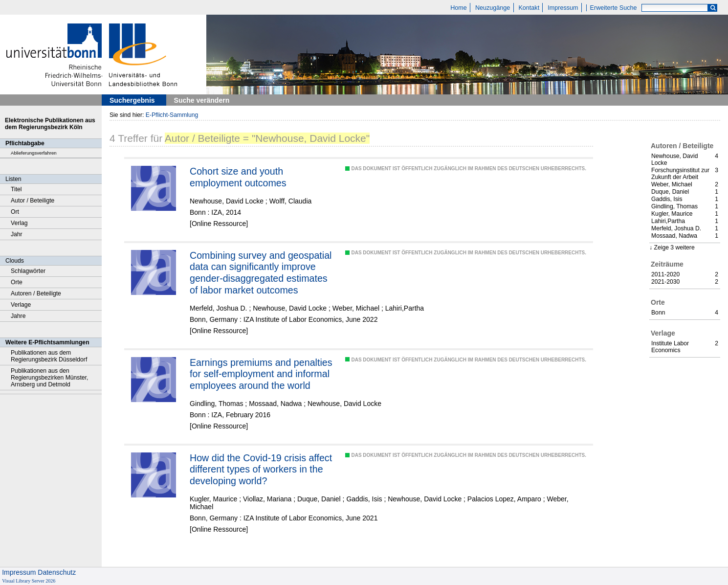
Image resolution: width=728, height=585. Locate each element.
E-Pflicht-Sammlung (172, 115)
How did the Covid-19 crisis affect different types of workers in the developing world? (261, 469)
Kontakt (529, 8)
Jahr (17, 234)
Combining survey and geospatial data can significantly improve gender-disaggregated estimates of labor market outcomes (261, 273)
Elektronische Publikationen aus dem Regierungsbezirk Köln (50, 124)
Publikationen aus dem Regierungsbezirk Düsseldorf (49, 356)
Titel (16, 189)
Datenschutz (57, 572)
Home (459, 8)
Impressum (563, 8)
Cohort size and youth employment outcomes (238, 177)
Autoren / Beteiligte (36, 293)
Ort (15, 212)
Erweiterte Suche (614, 8)
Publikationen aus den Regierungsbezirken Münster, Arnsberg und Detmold (49, 378)
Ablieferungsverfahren (34, 153)
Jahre (18, 316)
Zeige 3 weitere (674, 247)
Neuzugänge (493, 8)
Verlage (21, 305)
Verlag (19, 223)
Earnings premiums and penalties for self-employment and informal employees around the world (261, 374)
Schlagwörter (28, 271)
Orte (17, 282)
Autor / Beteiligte (33, 201)
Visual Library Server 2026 (29, 581)
